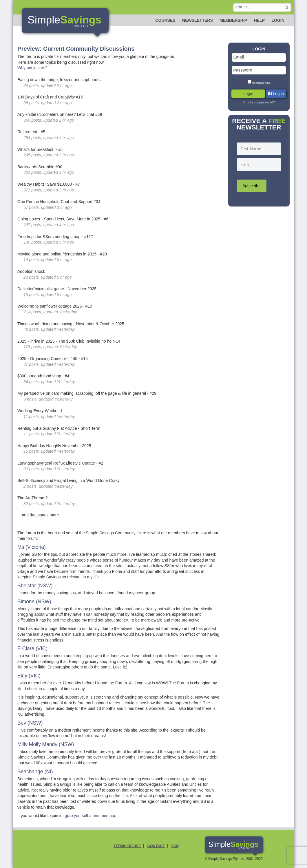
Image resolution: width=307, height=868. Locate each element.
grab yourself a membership (90, 816)
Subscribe (252, 186)
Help (259, 20)
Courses (165, 20)
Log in (276, 94)
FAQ (175, 846)
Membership (233, 20)
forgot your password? (259, 102)
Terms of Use (127, 846)
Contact (156, 846)
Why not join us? (32, 68)
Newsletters (198, 20)
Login (278, 20)
